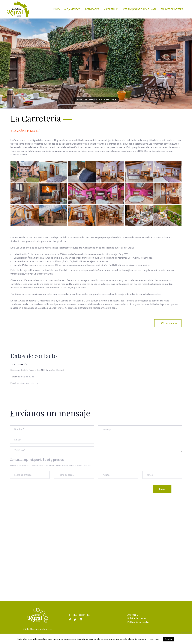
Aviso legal (133, 615)
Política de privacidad (138, 622)
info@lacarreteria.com (28, 383)
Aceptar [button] (168, 639)
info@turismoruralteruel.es (39, 629)
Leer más (154, 639)
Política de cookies (137, 618)
